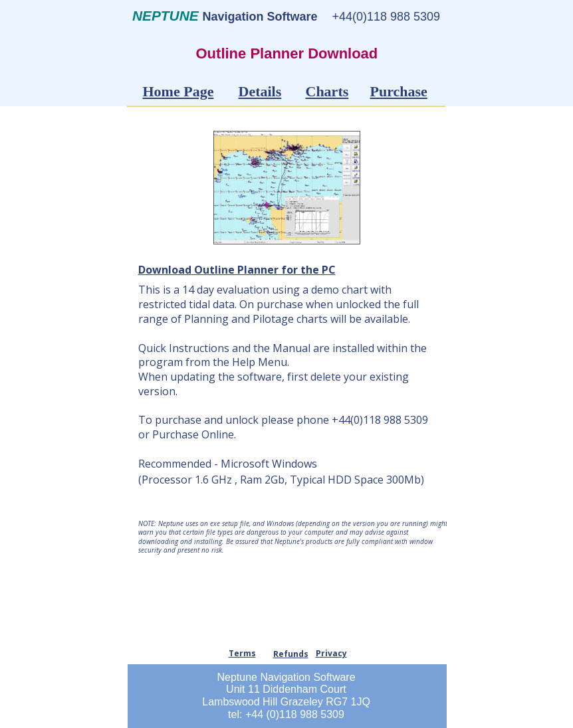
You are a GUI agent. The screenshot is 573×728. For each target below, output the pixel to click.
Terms (242, 653)
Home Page (178, 91)
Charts (327, 91)
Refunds (291, 654)
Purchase (399, 91)
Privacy (331, 653)
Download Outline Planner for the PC (237, 270)
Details (260, 91)
